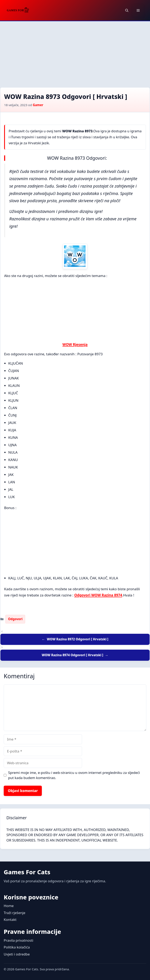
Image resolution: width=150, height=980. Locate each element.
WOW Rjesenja (75, 344)
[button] (127, 10)
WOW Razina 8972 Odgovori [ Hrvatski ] (77, 639)
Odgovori (15, 619)
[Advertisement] (75, 52)
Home (9, 906)
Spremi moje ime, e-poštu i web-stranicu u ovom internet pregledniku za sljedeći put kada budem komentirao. (74, 775)
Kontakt (10, 920)
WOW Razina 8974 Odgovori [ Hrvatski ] (72, 655)
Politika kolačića (17, 947)
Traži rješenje (15, 913)
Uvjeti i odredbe (17, 954)
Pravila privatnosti (19, 940)
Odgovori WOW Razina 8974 (98, 595)
